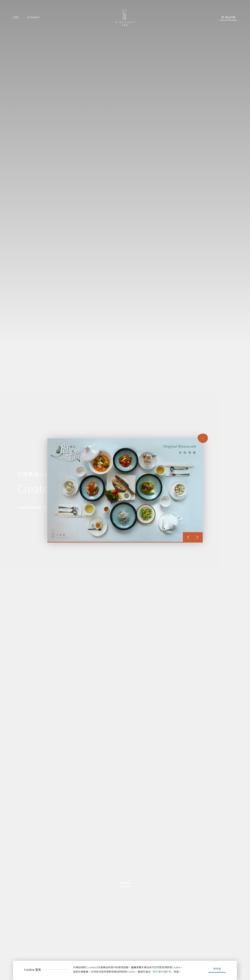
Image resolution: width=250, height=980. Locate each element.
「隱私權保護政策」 (162, 972)
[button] (188, 537)
